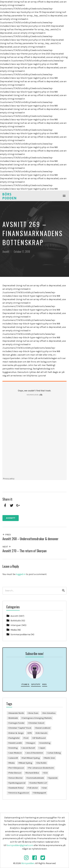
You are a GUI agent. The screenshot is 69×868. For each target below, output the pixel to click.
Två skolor (33, 788)
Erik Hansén (42, 733)
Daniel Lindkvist (43, 728)
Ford (26, 738)
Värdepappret (40, 793)
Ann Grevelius (49, 713)
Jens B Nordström (35, 753)
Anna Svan (34, 713)
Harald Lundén (16, 743)
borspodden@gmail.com (20, 845)
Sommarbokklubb (36, 778)
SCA (46, 773)
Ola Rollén (42, 763)
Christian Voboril (37, 723)
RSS (45, 684)
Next (7, 547)
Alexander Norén (17, 713)
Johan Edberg (54, 753)
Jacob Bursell (29, 748)
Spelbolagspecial (17, 783)
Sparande (53, 778)
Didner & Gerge (16, 733)
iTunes (25, 684)
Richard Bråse (33, 773)
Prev (7, 535)
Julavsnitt (13, 758)
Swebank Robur (16, 788)
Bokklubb (16, 621)
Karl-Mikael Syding (31, 758)
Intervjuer (16, 625)
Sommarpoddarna (20, 634)
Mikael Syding (26, 763)
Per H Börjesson (17, 768)
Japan (42, 748)
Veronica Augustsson (19, 793)
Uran (45, 788)
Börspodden (28, 863)
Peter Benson (15, 773)
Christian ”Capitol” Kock (20, 728)
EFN (30, 733)
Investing (13, 748)
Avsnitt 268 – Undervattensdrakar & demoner (30, 539)
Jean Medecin (15, 753)
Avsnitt (6, 252)
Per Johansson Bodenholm (41, 768)
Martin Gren (50, 758)
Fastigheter (14, 738)
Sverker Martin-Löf (39, 783)
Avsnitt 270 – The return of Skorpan (25, 551)
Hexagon (31, 743)
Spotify (36, 684)
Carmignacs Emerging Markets (37, 718)
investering (45, 743)
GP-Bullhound (39, 738)
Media (14, 630)
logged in (21, 574)
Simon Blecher (16, 778)
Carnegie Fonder (17, 723)
